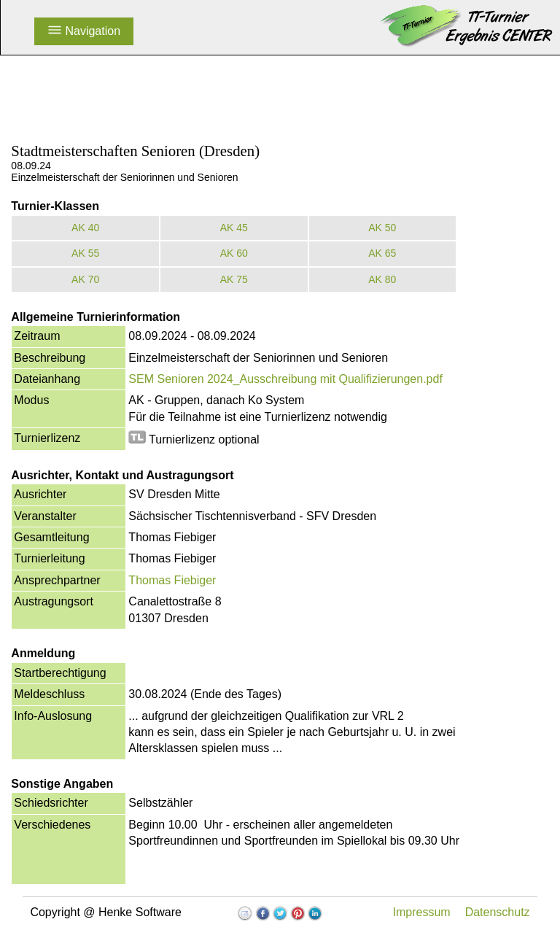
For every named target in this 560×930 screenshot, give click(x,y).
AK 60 (234, 253)
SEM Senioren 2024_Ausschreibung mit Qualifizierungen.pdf (285, 379)
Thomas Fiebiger (172, 580)
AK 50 (382, 228)
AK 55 (85, 253)
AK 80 (382, 279)
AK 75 (234, 279)
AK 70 (85, 279)
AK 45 (234, 228)
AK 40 (85, 228)
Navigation (84, 31)
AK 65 (382, 253)
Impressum (422, 912)
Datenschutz (498, 912)
